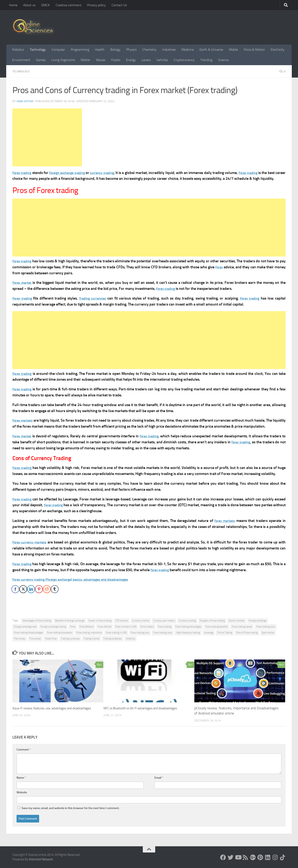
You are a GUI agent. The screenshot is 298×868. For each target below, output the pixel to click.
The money (20, 639)
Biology (115, 50)
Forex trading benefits (217, 627)
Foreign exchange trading (53, 627)
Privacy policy (96, 5)
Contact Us (119, 5)
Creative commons (68, 5)
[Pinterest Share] (39, 589)
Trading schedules (113, 639)
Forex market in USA (126, 627)
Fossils (116, 60)
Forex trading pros (140, 633)
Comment (24, 750)
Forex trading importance (89, 633)
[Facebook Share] (15, 589)
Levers (146, 60)
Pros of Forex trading (247, 633)
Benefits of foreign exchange (70, 621)
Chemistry (149, 50)
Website (22, 792)
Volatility (130, 639)
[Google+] (253, 857)
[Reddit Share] (47, 589)
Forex (17, 173)
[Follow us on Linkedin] (268, 857)
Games (41, 60)
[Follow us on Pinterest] (260, 857)
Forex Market (105, 627)
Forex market (23, 283)
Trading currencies (94, 298)
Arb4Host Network (41, 859)
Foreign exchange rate (25, 627)
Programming (80, 50)
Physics (131, 50)
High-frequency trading (188, 633)
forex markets (224, 521)
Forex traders (147, 627)
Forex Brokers (87, 627)
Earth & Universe (211, 50)
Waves (101, 60)
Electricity (278, 50)
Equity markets (237, 621)
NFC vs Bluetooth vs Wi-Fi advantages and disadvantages (146, 708)
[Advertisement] (47, 137)
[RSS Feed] (245, 857)
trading (28, 173)
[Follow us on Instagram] (275, 857)
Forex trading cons (266, 627)
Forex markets (24, 420)
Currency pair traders (164, 621)
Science (223, 60)
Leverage (209, 633)
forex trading (153, 436)
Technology (38, 50)
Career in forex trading (100, 621)
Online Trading (225, 633)
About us (29, 5)
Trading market (91, 639)
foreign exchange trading (71, 173)
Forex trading (258, 173)
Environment (21, 60)
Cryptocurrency (184, 60)
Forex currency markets (31, 542)
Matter (85, 60)
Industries (169, 50)
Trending (206, 60)
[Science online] (223, 857)
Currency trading (187, 621)
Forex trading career (242, 627)
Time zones (35, 639)
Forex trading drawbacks (60, 633)
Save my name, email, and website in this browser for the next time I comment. (70, 808)
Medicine (188, 50)
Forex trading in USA (116, 633)
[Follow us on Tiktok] (283, 857)
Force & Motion (254, 50)
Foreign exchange (257, 621)
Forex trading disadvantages (28, 633)
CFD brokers (122, 621)
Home (13, 5)
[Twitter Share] (23, 589)
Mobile (233, 50)
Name (21, 778)
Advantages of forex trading (37, 621)
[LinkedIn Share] (31, 589)
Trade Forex (51, 639)
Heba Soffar (25, 101)
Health (100, 50)
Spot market (268, 633)
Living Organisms (63, 60)
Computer (58, 50)
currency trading (110, 173)
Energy (131, 60)
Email (159, 778)
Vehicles (162, 60)
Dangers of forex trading (212, 621)
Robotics (18, 50)
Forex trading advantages (188, 627)
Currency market (141, 621)
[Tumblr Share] (55, 589)
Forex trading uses (163, 633)
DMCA (46, 5)
